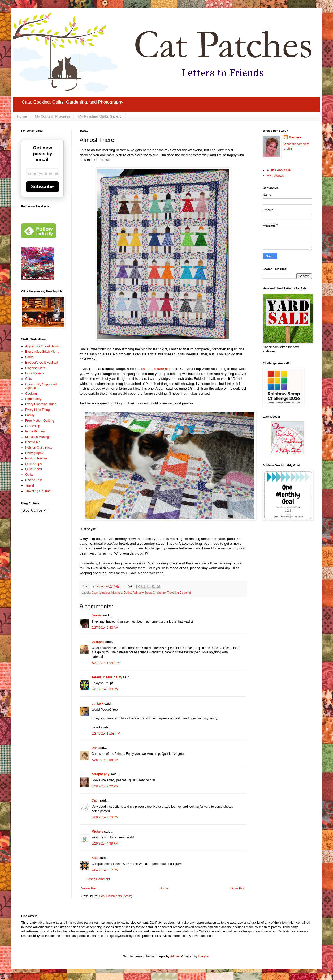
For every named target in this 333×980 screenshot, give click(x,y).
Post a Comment (98, 879)
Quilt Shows (34, 469)
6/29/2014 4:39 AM (105, 843)
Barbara (295, 137)
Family (30, 415)
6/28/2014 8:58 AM (105, 760)
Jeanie (96, 615)
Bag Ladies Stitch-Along (42, 352)
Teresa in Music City (107, 677)
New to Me (33, 442)
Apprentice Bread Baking (43, 346)
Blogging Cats (35, 368)
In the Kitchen (35, 431)
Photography (34, 453)
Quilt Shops (33, 464)
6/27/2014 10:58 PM (106, 734)
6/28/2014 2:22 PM (105, 786)
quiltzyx (98, 704)
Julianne (98, 642)
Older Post (238, 888)
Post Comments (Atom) (116, 896)
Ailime (174, 956)
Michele (97, 832)
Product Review (36, 458)
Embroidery (33, 399)
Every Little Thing (38, 410)
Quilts (127, 593)
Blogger (204, 956)
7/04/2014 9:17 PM (105, 870)
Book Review (34, 373)
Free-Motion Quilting (40, 421)
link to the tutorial (154, 369)
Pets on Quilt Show (39, 448)
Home (22, 116)
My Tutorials (275, 176)
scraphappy (100, 774)
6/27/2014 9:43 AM (105, 628)
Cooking (31, 394)
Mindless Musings (111, 593)
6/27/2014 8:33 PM (105, 689)
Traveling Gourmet (179, 593)
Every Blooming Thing (41, 404)
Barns (29, 357)
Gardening (33, 426)
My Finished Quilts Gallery (100, 116)
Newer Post (89, 888)
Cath (95, 800)
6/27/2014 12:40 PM (106, 663)
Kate (95, 858)
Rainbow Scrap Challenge (149, 593)
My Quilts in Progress (52, 116)
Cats (95, 593)
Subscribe (42, 187)
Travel (30, 485)
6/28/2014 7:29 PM (105, 817)
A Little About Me (279, 170)
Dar (94, 748)
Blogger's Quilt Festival (41, 363)
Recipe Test (33, 480)
